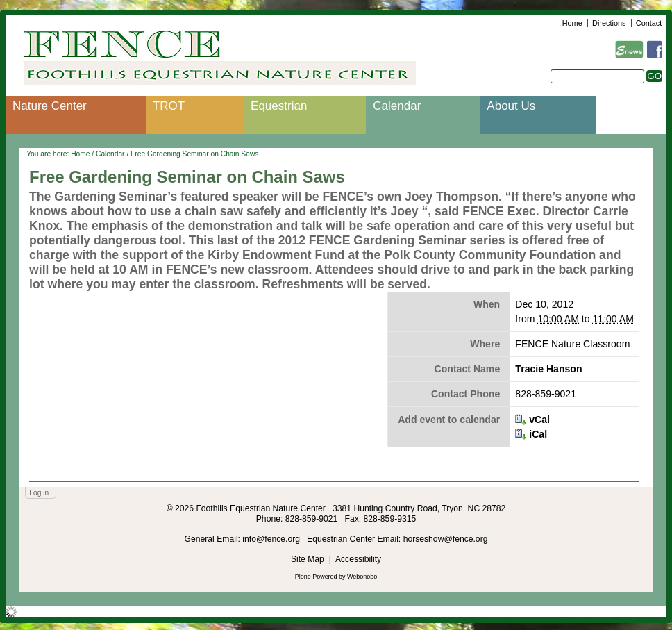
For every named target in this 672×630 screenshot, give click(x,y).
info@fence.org (272, 539)
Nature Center (50, 106)
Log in (39, 493)
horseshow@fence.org (446, 539)
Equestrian (279, 106)
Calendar (397, 106)
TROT (169, 106)
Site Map (308, 559)
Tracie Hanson (548, 369)
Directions (609, 23)
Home (572, 23)
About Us (511, 106)
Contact (649, 23)
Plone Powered (316, 577)
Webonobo (362, 577)
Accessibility (358, 559)
